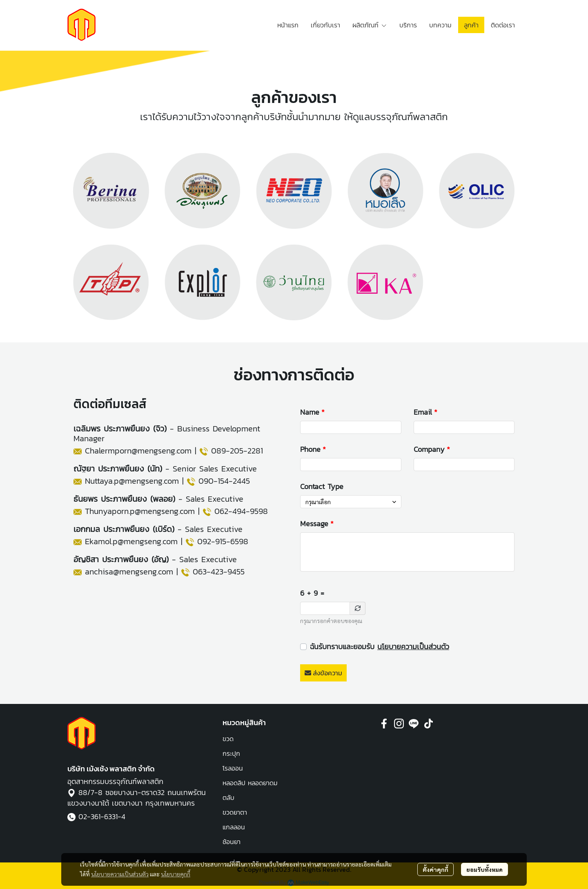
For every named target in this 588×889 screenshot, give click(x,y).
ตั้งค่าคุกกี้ (435, 869)
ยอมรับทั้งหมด (484, 869)
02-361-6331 (98, 816)
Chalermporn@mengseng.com (138, 451)
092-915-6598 (223, 541)
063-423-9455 (219, 572)
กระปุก (231, 753)
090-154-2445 (224, 481)
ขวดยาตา (235, 812)
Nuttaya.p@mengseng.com (132, 481)
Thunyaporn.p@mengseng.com (140, 511)
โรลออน (233, 768)
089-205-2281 (237, 451)
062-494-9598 (241, 511)
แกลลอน (234, 827)
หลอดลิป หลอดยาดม (250, 783)
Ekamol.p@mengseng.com (131, 541)
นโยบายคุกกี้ (176, 874)
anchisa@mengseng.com (129, 572)
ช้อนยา (232, 842)
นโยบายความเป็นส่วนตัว (413, 647)
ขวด (228, 739)
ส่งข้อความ (323, 673)
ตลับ (228, 797)
